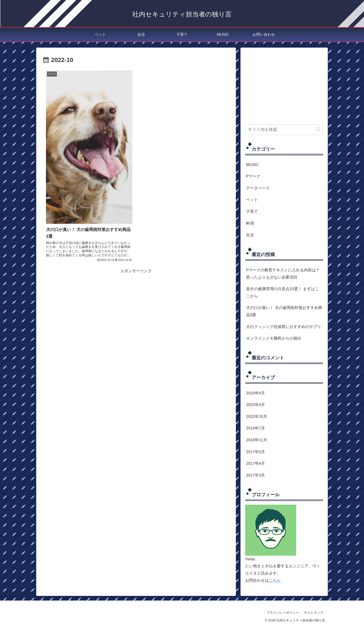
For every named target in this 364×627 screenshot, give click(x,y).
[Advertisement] (136, 307)
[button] (318, 129)
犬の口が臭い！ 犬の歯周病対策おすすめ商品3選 (284, 311)
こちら (275, 580)
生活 (250, 235)
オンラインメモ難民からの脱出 (274, 338)
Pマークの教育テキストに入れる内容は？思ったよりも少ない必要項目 (283, 274)
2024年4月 (255, 393)
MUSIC (252, 165)
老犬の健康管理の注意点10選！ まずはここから (282, 292)
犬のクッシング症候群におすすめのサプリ (284, 327)
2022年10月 (257, 417)
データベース (258, 188)
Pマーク (253, 176)
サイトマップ (314, 613)
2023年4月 (255, 405)
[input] (284, 130)
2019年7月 (255, 428)
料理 (250, 223)
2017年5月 (255, 452)
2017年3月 (255, 475)
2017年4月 (255, 463)
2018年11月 (257, 440)
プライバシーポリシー (283, 613)
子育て (252, 212)
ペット (252, 200)
